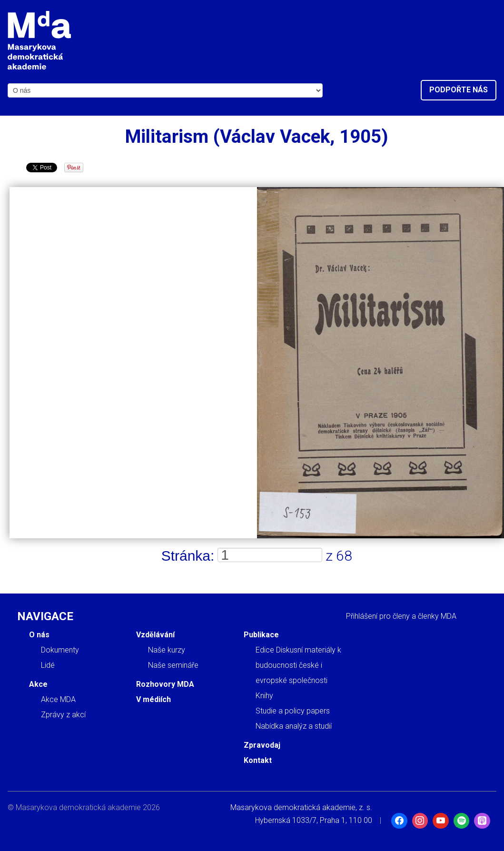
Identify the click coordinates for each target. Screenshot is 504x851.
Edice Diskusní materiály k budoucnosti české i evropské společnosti (298, 665)
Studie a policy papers (293, 711)
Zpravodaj (262, 745)
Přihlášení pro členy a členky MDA (401, 616)
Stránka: (188, 556)
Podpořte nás (459, 90)
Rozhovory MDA (165, 684)
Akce (38, 684)
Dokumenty (60, 650)
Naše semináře (173, 665)
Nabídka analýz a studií (294, 726)
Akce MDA (58, 699)
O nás (39, 635)
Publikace (261, 635)
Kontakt (258, 760)
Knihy (264, 696)
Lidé (48, 665)
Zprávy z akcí (63, 715)
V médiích (153, 699)
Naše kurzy (167, 650)
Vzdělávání (155, 635)
